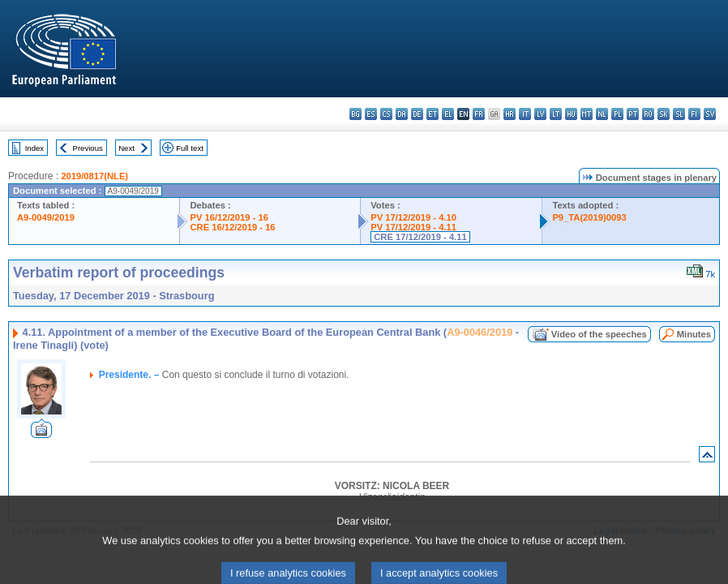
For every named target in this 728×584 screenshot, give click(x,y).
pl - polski (617, 114)
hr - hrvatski (510, 114)
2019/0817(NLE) (94, 176)
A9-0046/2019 (480, 332)
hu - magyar (571, 114)
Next (126, 148)
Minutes (694, 334)
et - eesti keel (433, 114)
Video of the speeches (599, 334)
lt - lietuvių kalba (556, 114)
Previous (88, 148)
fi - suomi (694, 114)
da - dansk (402, 114)
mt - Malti (587, 114)
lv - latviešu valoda (540, 114)
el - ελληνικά (448, 114)
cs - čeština (386, 114)
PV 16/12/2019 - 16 (229, 217)
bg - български (355, 114)
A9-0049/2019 (46, 217)
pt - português (633, 114)
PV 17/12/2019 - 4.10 (413, 217)
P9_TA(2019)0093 (589, 217)
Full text (190, 148)
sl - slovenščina (679, 114)
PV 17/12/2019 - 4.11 (413, 227)
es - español (371, 114)
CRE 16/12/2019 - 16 (232, 227)
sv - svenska (710, 114)
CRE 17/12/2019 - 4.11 (420, 237)
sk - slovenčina (664, 114)
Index (34, 148)
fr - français (479, 114)
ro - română (648, 114)
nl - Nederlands (602, 114)
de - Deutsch (417, 114)
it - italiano (525, 114)
